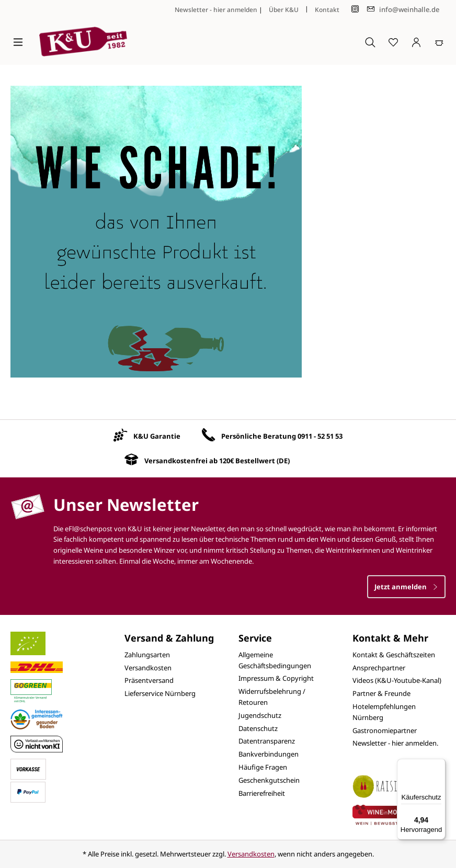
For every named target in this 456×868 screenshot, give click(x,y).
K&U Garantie (157, 436)
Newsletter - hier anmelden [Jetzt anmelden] (216, 10)
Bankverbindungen (269, 754)
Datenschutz (258, 728)
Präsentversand (149, 680)
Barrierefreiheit (262, 793)
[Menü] (18, 42)
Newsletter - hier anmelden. (395, 743)
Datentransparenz (267, 741)
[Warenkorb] (439, 42)
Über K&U (284, 10)
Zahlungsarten (147, 655)
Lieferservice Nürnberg (160, 693)
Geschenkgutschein (269, 780)
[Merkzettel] (393, 42)
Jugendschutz (260, 715)
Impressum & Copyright (276, 678)
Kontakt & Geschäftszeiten (394, 655)
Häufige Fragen (263, 767)
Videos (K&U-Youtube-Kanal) (397, 680)
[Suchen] (370, 42)
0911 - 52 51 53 (320, 436)
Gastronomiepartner (385, 730)
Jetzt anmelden (406, 587)
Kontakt (327, 10)
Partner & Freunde (381, 693)
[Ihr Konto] (416, 42)
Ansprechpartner (379, 668)
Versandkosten (148, 668)
